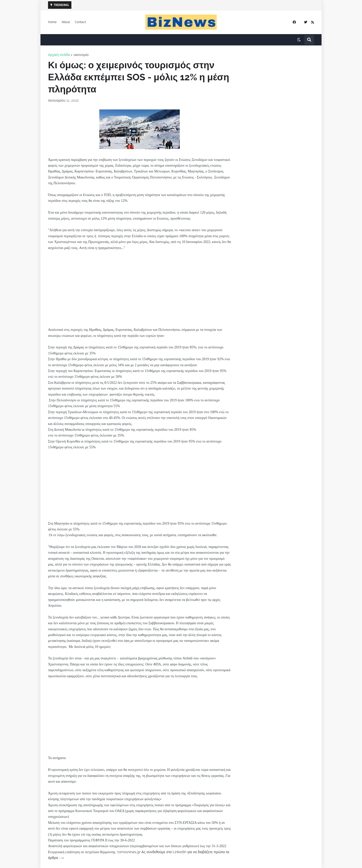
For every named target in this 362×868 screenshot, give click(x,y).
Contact (80, 22)
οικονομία (81, 55)
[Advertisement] (140, 286)
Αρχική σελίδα (59, 55)
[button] (299, 40)
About (66, 22)
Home (52, 22)
